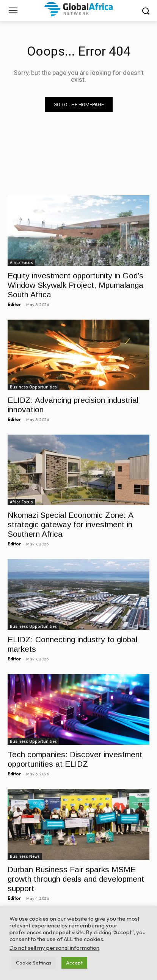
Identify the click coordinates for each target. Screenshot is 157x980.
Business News (25, 856)
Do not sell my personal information (54, 948)
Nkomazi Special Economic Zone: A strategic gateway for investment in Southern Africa (71, 524)
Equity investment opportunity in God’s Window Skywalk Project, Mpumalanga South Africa (75, 285)
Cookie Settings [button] (34, 963)
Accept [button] (74, 963)
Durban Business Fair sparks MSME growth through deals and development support (76, 879)
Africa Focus (21, 262)
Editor (14, 304)
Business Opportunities (33, 387)
